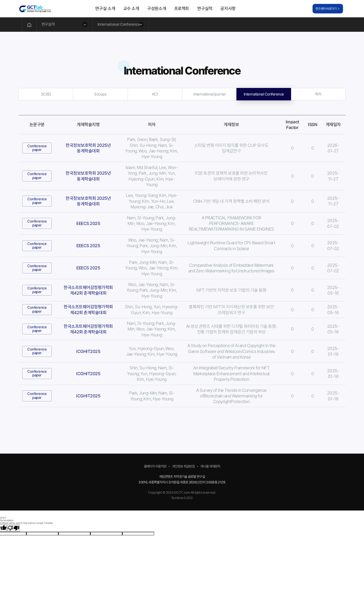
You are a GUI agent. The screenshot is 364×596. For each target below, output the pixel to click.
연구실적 (205, 8)
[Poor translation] (13, 528)
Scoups (100, 94)
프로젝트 (182, 8)
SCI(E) (46, 94)
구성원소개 (157, 8)
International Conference (264, 94)
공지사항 (228, 8)
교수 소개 (131, 8)
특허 (318, 94)
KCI (155, 94)
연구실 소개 (105, 8)
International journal (209, 94)
